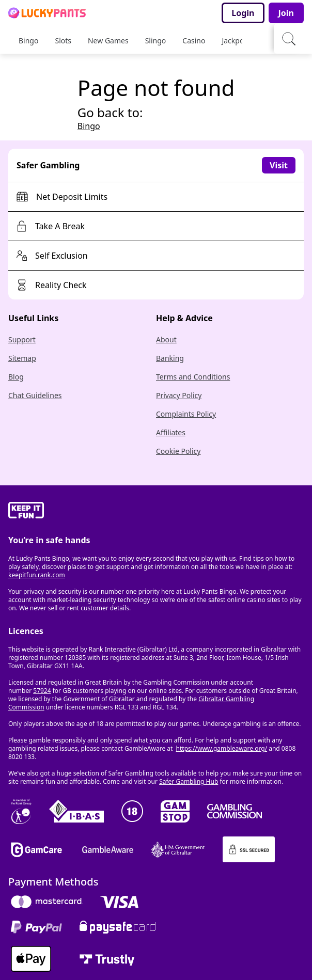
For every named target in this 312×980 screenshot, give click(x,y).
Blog (16, 377)
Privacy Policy (179, 395)
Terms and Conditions (193, 377)
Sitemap (22, 358)
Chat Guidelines (35, 395)
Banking (170, 358)
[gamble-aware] (156, 512)
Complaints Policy (186, 414)
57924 (42, 691)
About (166, 339)
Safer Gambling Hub (189, 781)
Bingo (89, 126)
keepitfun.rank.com (37, 575)
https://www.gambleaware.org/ (222, 748)
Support (22, 339)
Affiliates (171, 432)
